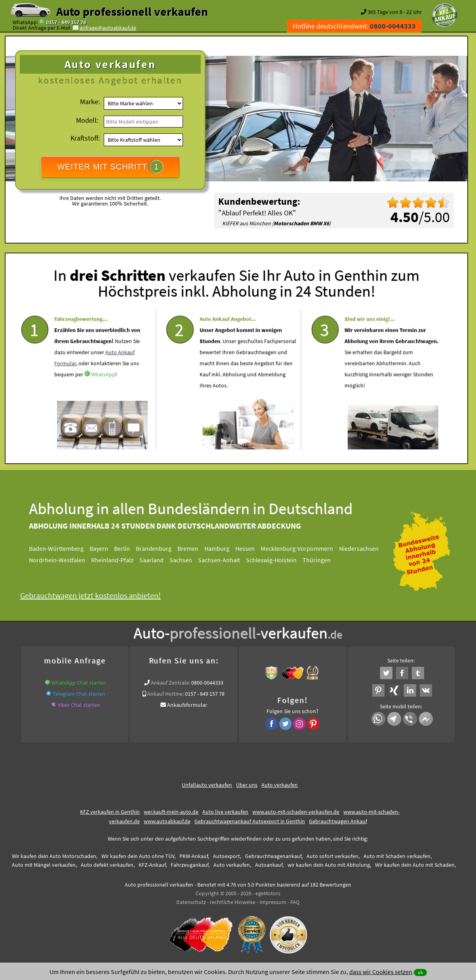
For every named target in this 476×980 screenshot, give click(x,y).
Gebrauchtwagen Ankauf (338, 821)
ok (420, 972)
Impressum (273, 902)
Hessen (249, 548)
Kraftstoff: (85, 138)
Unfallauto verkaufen (207, 785)
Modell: (87, 120)
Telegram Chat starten (79, 694)
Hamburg (221, 548)
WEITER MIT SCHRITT (110, 167)
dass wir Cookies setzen (381, 972)
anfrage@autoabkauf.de (108, 28)
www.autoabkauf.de (167, 821)
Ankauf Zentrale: (170, 683)
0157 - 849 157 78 (66, 22)
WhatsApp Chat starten (79, 683)
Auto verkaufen (280, 785)
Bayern (103, 548)
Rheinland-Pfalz (116, 560)
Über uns (247, 785)
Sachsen (185, 560)
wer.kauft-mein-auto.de (171, 812)
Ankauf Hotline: (166, 694)
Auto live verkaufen (225, 812)
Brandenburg (158, 548)
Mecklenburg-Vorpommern (301, 548)
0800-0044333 (207, 683)
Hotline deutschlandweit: (354, 26)
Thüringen (321, 560)
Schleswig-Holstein (275, 560)
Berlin (126, 548)
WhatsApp (103, 390)
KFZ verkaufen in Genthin (110, 812)
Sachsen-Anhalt (223, 560)
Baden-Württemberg (60, 548)
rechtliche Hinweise (233, 902)
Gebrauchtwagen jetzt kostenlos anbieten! (94, 595)
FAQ (295, 902)
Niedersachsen (363, 548)
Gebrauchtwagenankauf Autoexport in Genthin (250, 821)
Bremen (192, 548)
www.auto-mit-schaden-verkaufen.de (296, 812)
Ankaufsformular (187, 705)
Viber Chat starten (79, 705)
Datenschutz (191, 902)
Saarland (155, 560)
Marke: (90, 102)
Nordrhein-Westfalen (61, 560)
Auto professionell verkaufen (132, 11)
